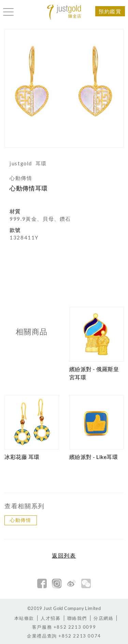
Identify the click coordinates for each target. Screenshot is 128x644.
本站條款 (24, 618)
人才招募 (51, 618)
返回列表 (64, 556)
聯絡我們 (77, 618)
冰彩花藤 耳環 (22, 457)
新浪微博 (71, 583)
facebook (42, 583)
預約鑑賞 (110, 11)
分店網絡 (103, 618)
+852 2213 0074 (64, 636)
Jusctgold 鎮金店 (64, 12)
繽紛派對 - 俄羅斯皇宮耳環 (94, 373)
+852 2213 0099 (64, 627)
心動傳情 (20, 520)
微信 (86, 583)
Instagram (57, 583)
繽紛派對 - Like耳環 (94, 457)
